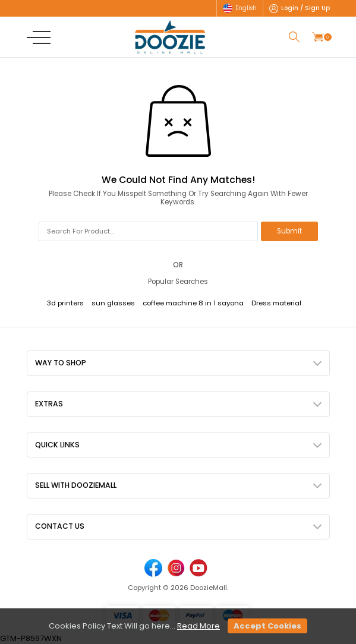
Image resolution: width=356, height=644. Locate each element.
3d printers (65, 303)
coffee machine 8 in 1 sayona (193, 303)
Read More (199, 626)
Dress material (276, 303)
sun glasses (113, 303)
